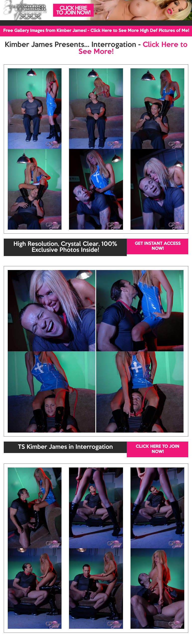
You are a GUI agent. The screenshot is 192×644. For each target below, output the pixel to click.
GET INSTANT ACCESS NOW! (158, 246)
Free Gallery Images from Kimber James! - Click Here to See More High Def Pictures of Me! (96, 31)
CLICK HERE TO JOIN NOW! (158, 449)
